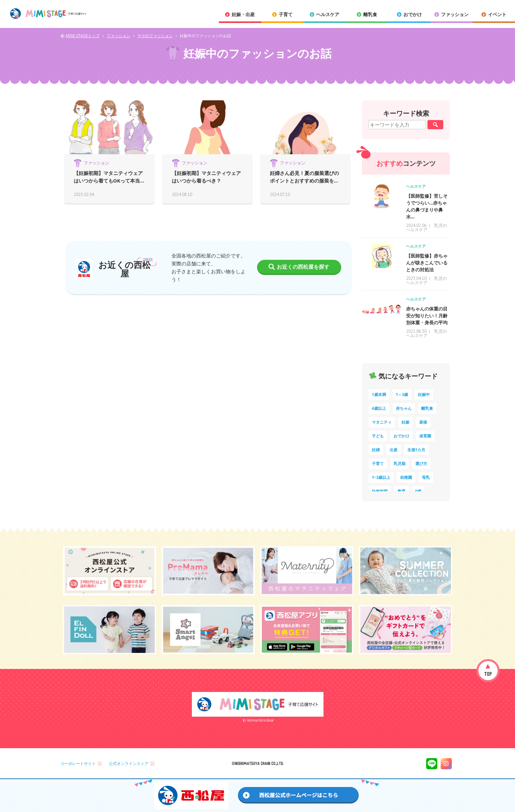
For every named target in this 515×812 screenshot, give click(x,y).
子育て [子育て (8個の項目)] (378, 464)
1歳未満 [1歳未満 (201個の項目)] (379, 394)
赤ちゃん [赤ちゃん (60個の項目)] (404, 408)
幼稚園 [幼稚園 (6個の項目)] (406, 477)
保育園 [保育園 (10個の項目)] (425, 436)
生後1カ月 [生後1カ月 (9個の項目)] (416, 450)
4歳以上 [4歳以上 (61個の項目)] (379, 408)
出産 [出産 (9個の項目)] (394, 450)
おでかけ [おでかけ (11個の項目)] (401, 436)
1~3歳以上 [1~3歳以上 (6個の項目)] (381, 477)
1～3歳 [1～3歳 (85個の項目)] (402, 394)
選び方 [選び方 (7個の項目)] (421, 464)
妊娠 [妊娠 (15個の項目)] (405, 422)
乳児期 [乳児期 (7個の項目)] (399, 464)
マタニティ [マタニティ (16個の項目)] (382, 422)
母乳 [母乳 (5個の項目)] (426, 477)
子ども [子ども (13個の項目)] (378, 436)
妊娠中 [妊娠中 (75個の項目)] (424, 394)
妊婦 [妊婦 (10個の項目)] (376, 450)
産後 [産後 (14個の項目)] (423, 422)
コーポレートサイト (78, 763)
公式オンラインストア (129, 763)
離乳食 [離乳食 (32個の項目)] (427, 408)
